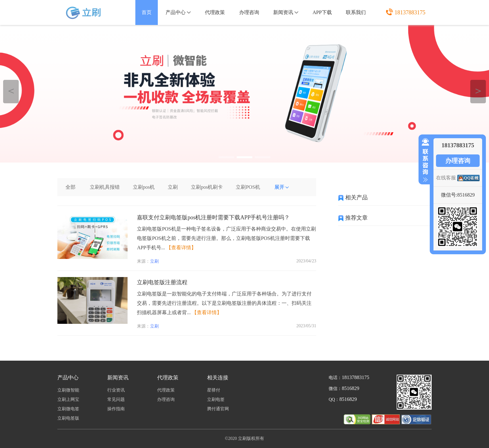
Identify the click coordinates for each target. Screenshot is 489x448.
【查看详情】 (181, 248)
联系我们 (356, 12)
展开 (282, 187)
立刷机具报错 (105, 187)
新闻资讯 (286, 12)
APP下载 (322, 12)
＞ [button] (478, 91)
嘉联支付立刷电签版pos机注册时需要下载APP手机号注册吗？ (213, 217)
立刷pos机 (144, 187)
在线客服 (446, 178)
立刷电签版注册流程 (162, 282)
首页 (147, 12)
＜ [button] (11, 91)
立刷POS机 (248, 187)
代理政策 (215, 12)
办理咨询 (249, 12)
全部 (70, 187)
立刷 (173, 187)
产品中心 (178, 12)
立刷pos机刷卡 (207, 187)
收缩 (424, 160)
